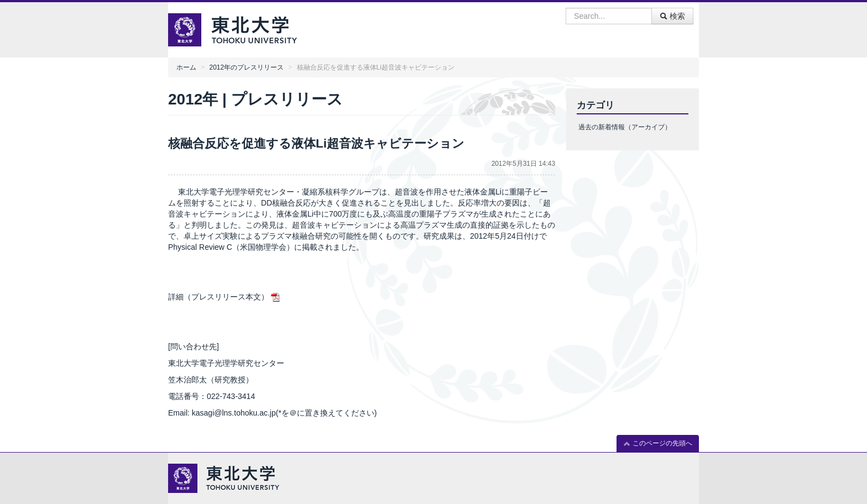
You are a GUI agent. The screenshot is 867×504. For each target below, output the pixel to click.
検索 (672, 16)
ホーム (186, 67)
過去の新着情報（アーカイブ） (625, 127)
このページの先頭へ (658, 443)
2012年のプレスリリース (247, 67)
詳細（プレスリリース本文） (218, 297)
